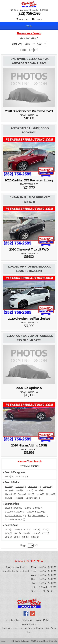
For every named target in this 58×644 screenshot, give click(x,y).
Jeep (20, 494)
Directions (22, 19)
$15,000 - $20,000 (14, 515)
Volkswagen (32, 498)
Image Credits (29, 624)
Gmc (28, 490)
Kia (30, 494)
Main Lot (20, 476)
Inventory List (13, 620)
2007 (34, 537)
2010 (25, 537)
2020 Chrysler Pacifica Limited (29, 319)
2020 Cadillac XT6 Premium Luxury (29, 180)
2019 (44, 529)
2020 (35, 529)
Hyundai (9, 494)
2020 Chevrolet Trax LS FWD (29, 250)
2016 (26, 533)
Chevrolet (33, 487)
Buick (8, 487)
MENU (29, 26)
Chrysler (47, 487)
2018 (7, 533)
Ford (19, 490)
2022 (17, 529)
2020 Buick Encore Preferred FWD (29, 111)
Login (3, 641)
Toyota (18, 498)
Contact (37, 19)
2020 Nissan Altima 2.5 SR (29, 445)
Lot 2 (7, 476)
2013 (44, 533)
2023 (7, 529)
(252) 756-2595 (29, 13)
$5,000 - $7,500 (12, 508)
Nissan (49, 494)
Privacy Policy (42, 620)
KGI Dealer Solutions (20, 641)
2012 (7, 537)
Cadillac (20, 487)
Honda (39, 490)
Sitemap (27, 620)
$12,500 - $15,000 (35, 512)
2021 (26, 529)
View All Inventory (30, 465)
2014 (35, 533)
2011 (16, 537)
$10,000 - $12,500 (13, 512)
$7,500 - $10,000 (32, 508)
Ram (7, 498)
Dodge (9, 490)
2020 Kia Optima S (29, 388)
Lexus (39, 494)
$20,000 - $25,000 (37, 515)
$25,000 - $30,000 (14, 519)
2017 (16, 533)
